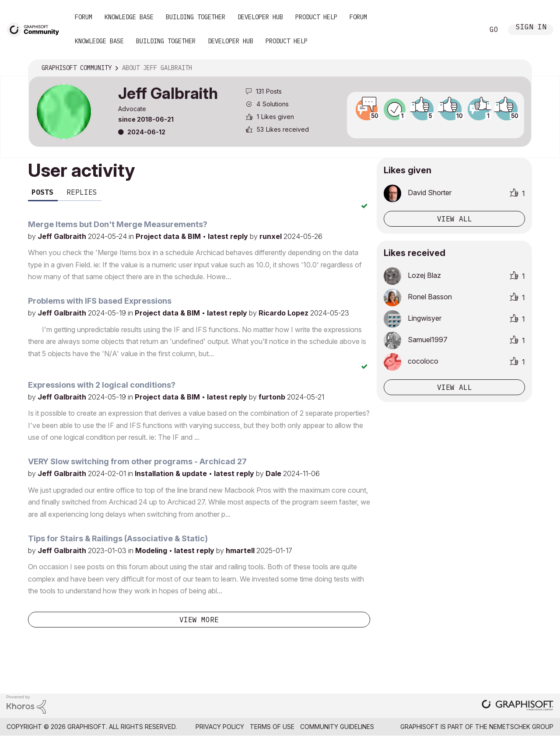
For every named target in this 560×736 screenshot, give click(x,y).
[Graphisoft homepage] (518, 706)
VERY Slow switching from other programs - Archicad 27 (137, 461)
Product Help (316, 17)
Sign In (531, 28)
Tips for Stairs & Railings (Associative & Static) (118, 538)
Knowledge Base (129, 17)
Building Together (196, 17)
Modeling (152, 550)
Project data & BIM (169, 236)
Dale (274, 473)
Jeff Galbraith (63, 236)
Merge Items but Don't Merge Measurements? (118, 224)
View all (455, 219)
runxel (271, 236)
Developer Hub (260, 17)
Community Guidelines (337, 727)
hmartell (241, 550)
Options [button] (519, 68)
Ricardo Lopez (284, 313)
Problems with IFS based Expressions (100, 301)
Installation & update (172, 473)
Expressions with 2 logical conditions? (102, 385)
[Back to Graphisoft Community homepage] (36, 29)
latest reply (229, 236)
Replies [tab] (82, 192)
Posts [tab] (42, 192)
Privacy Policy (220, 727)
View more (199, 620)
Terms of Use (272, 727)
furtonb (273, 397)
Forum (84, 17)
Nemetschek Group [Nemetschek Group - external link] (521, 727)
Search (468, 30)
